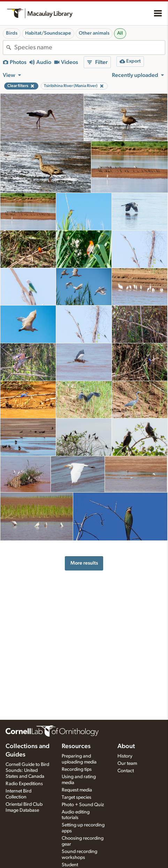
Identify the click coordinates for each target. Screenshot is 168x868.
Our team (127, 763)
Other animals (94, 33)
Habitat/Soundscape (48, 33)
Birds (12, 33)
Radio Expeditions (24, 784)
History (125, 756)
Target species (77, 797)
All (120, 33)
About (126, 746)
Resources (76, 746)
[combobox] (90, 48)
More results (84, 563)
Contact (126, 771)
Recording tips (77, 769)
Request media (77, 790)
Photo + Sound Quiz (83, 805)
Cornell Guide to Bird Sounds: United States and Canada (27, 770)
